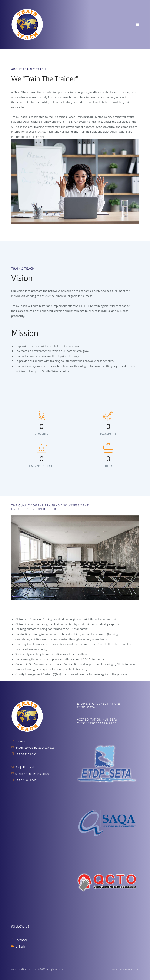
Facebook (21, 940)
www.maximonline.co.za (125, 969)
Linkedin (21, 946)
